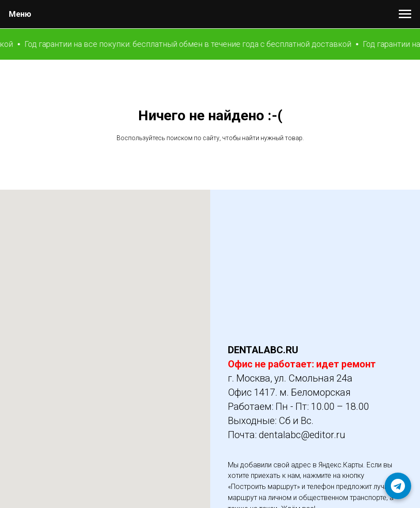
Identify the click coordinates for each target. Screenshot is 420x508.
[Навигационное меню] (405, 14)
